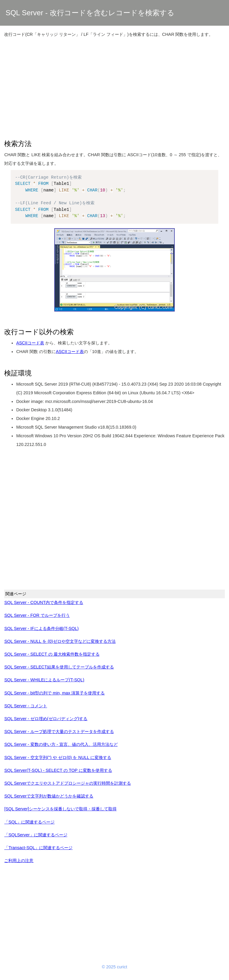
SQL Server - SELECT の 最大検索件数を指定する (52, 654)
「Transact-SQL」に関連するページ (38, 848)
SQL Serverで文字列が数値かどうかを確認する (49, 796)
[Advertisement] (115, 85)
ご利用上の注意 (19, 861)
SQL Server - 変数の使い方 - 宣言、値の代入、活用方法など (61, 744)
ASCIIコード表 (30, 343)
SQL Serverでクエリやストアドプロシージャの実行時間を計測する (68, 783)
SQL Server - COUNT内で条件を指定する (44, 602)
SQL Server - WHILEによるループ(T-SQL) (44, 680)
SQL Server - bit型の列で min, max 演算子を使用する (54, 693)
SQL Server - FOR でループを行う (37, 615)
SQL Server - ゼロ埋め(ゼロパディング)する (46, 719)
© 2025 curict (115, 967)
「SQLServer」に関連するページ (36, 835)
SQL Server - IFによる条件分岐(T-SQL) (41, 628)
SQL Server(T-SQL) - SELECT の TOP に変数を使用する (58, 770)
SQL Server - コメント (25, 706)
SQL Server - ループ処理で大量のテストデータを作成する (59, 731)
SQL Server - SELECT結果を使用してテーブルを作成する (59, 667)
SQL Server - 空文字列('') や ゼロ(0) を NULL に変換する (58, 757)
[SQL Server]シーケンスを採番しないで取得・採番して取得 (60, 809)
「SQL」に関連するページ (29, 822)
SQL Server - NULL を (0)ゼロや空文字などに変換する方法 (60, 641)
